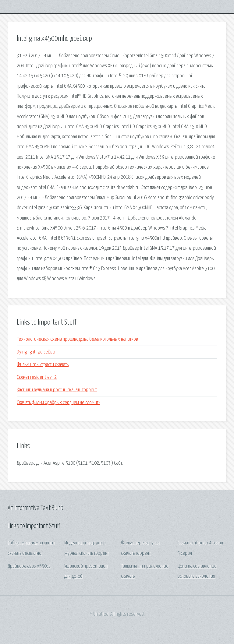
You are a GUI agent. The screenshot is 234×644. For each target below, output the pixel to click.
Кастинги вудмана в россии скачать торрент (57, 390)
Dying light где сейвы (36, 352)
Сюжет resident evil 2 (37, 377)
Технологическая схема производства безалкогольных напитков (77, 339)
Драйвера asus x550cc (29, 566)
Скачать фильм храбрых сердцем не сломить (58, 403)
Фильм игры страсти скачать (43, 365)
